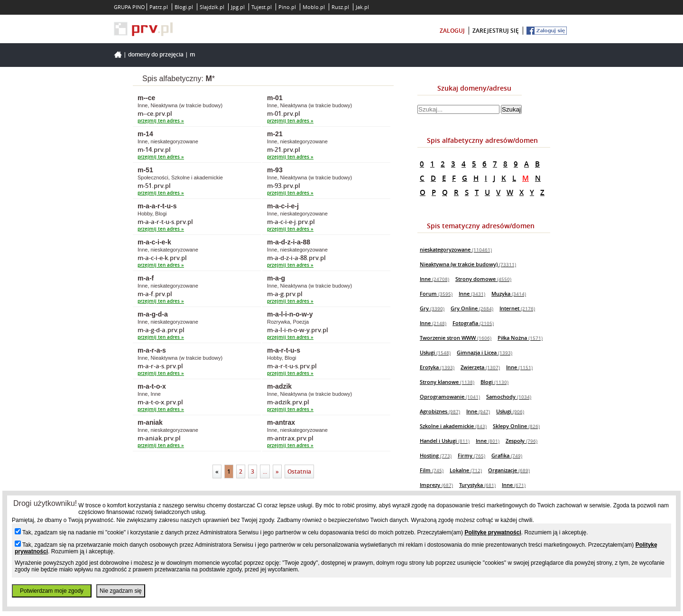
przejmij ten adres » (161, 121)
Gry (432, 308)
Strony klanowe (447, 382)
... (265, 471)
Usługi (435, 352)
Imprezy (436, 485)
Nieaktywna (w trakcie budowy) (468, 264)
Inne (434, 279)
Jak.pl (362, 7)
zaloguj (452, 31)
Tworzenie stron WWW (456, 338)
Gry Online (472, 308)
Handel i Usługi (445, 441)
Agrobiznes (440, 411)
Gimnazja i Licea (485, 352)
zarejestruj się (496, 31)
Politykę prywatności (493, 532)
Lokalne (466, 470)
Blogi (494, 382)
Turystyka (477, 485)
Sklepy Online (516, 426)
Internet (517, 308)
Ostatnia (299, 471)
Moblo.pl (314, 7)
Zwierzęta (480, 367)
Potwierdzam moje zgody (52, 591)
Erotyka (437, 367)
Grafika (507, 455)
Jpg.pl (238, 7)
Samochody (509, 397)
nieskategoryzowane (456, 249)
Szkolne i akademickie (453, 426)
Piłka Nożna (520, 338)
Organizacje (509, 470)
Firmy (471, 455)
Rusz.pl (340, 7)
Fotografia (473, 323)
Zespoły (521, 441)
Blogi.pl (184, 7)
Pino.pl (287, 7)
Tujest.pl (262, 7)
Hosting (436, 455)
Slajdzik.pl (212, 7)
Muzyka (509, 294)
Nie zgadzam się (121, 591)
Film (432, 470)
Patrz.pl (159, 7)
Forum (436, 294)
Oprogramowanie (450, 397)
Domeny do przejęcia (156, 54)
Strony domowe (483, 279)
